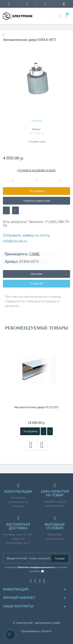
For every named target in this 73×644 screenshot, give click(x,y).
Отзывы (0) (36, 284)
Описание (36, 274)
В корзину (30, 431)
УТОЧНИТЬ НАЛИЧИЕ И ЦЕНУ (36, 171)
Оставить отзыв (37, 142)
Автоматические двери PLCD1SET (36, 407)
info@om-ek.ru (15, 241)
